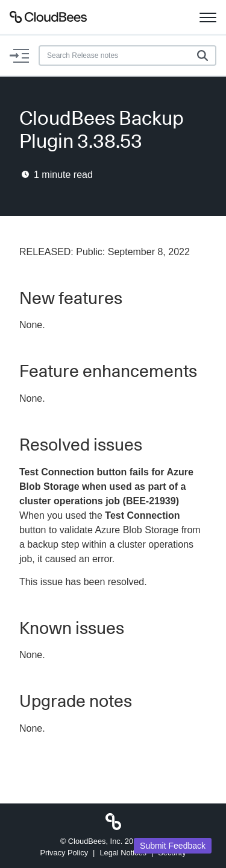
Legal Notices (123, 853)
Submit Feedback (173, 846)
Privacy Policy (64, 853)
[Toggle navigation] (208, 17)
